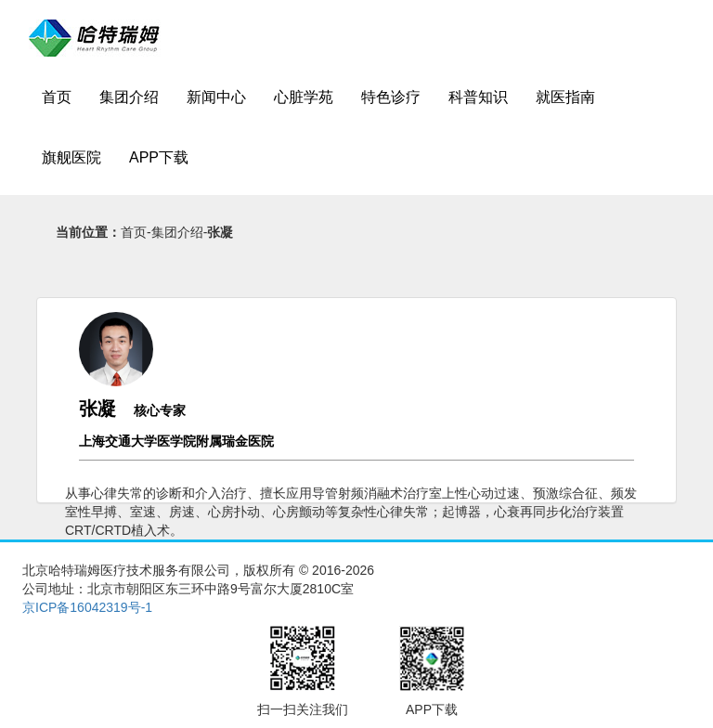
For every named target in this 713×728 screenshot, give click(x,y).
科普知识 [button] (478, 97)
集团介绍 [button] (129, 97)
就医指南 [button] (565, 97)
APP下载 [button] (159, 157)
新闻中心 (216, 97)
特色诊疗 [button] (391, 97)
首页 (57, 97)
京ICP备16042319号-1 (87, 607)
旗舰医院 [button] (71, 157)
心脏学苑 (304, 97)
